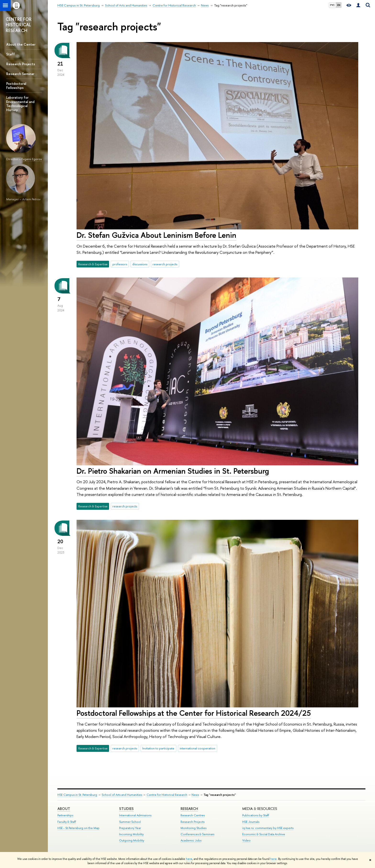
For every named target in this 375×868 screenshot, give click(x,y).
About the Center (21, 44)
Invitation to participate (158, 748)
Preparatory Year (130, 828)
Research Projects (21, 64)
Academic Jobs (191, 840)
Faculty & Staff (67, 822)
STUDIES (126, 809)
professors (120, 264)
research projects (165, 264)
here (189, 859)
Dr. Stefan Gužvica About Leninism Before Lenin (156, 235)
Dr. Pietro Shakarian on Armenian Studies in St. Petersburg (173, 471)
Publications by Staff (256, 815)
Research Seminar (20, 74)
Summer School (130, 822)
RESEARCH (189, 809)
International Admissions (135, 815)
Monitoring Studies (193, 828)
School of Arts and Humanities (122, 795)
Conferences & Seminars (197, 834)
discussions (140, 264)
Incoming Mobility (131, 834)
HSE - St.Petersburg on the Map (78, 828)
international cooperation (197, 748)
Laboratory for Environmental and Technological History (20, 103)
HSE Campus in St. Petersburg (77, 795)
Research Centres (193, 815)
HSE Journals (251, 822)
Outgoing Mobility (132, 840)
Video (246, 840)
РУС (332, 5)
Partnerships (65, 815)
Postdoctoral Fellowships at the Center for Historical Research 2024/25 (194, 713)
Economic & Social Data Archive (264, 834)
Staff (11, 54)
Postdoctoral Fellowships (16, 86)
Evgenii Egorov (32, 159)
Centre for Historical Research (167, 795)
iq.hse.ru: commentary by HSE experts (268, 828)
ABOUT (64, 809)
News (195, 795)
